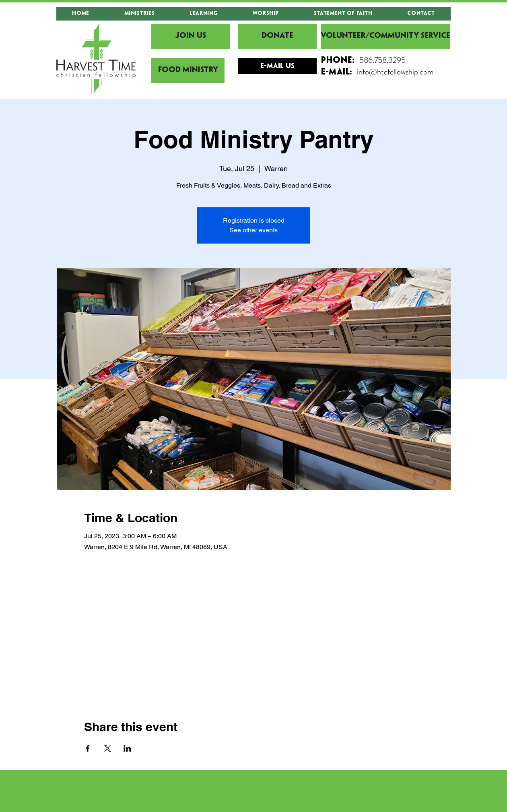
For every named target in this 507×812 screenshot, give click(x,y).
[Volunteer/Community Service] (385, 36)
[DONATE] (277, 36)
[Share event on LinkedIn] (127, 748)
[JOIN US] (191, 36)
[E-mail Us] (277, 66)
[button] (139, 14)
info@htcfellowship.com (395, 72)
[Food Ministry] (188, 70)
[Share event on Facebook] (88, 748)
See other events (253, 230)
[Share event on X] (108, 748)
